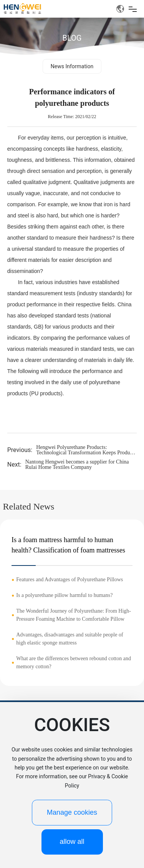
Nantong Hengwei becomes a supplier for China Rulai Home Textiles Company (77, 464)
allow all (72, 842)
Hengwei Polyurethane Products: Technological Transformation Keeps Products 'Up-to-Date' (86, 453)
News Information (72, 66)
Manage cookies (72, 812)
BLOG (72, 38)
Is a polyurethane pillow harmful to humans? (64, 595)
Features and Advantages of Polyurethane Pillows (70, 579)
